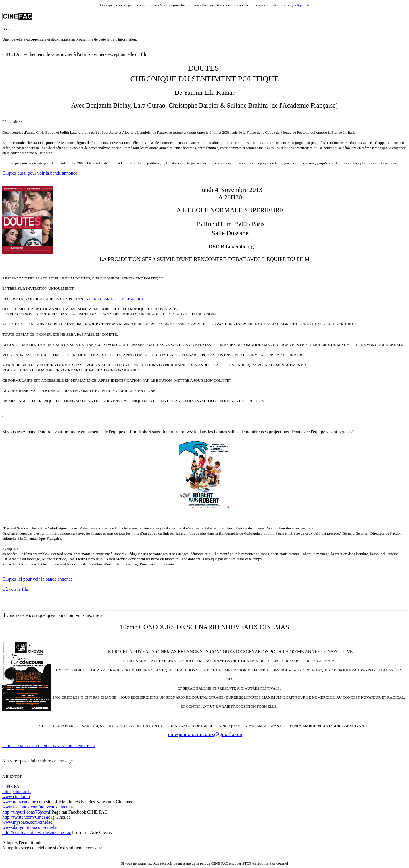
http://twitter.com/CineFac (26, 817)
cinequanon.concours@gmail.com (205, 734)
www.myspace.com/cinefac (27, 822)
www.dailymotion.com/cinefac (30, 827)
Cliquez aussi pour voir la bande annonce (40, 173)
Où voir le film (16, 589)
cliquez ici (303, 5)
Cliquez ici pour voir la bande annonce (37, 579)
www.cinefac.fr (16, 797)
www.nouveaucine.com (24, 802)
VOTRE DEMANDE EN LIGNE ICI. (115, 299)
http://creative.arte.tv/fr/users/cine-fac (37, 832)
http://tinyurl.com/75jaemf (27, 812)
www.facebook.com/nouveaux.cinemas (38, 807)
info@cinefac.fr (17, 792)
